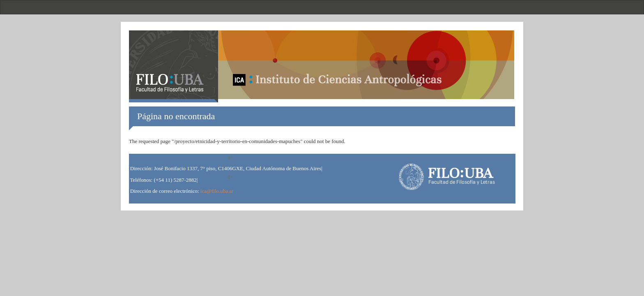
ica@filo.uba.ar (217, 191)
